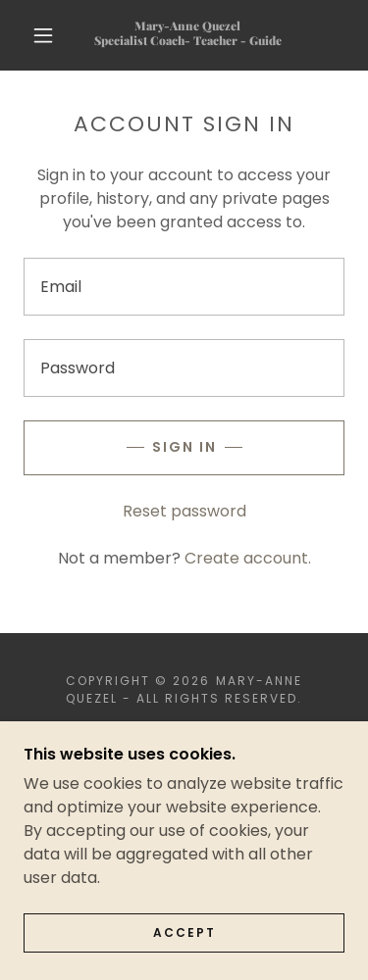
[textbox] (184, 287)
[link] (187, 35)
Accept (184, 946)
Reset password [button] (184, 511)
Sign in (184, 447)
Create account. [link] (248, 558)
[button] (43, 35)
